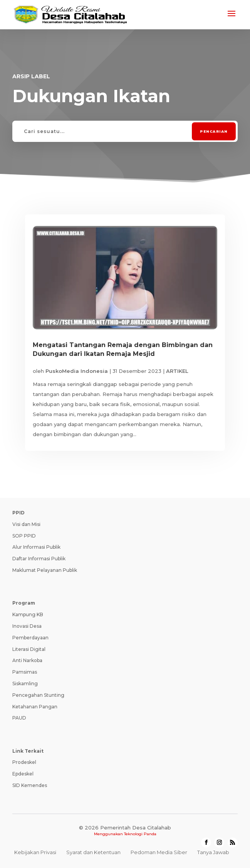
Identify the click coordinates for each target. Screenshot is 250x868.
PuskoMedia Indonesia (77, 371)
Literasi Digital (29, 649)
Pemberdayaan (30, 638)
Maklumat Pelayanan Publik (45, 570)
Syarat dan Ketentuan (93, 852)
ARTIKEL (177, 371)
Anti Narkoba (27, 660)
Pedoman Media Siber (159, 852)
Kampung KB (28, 614)
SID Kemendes (30, 785)
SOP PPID (24, 536)
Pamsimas (25, 672)
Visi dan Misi (26, 524)
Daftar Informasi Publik (39, 559)
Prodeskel (24, 762)
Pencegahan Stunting (38, 695)
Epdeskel (23, 774)
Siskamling (25, 683)
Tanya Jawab (213, 852)
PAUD (19, 718)
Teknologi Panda (140, 834)
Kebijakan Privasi (35, 852)
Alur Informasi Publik (36, 547)
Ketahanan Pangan (35, 707)
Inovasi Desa (27, 626)
